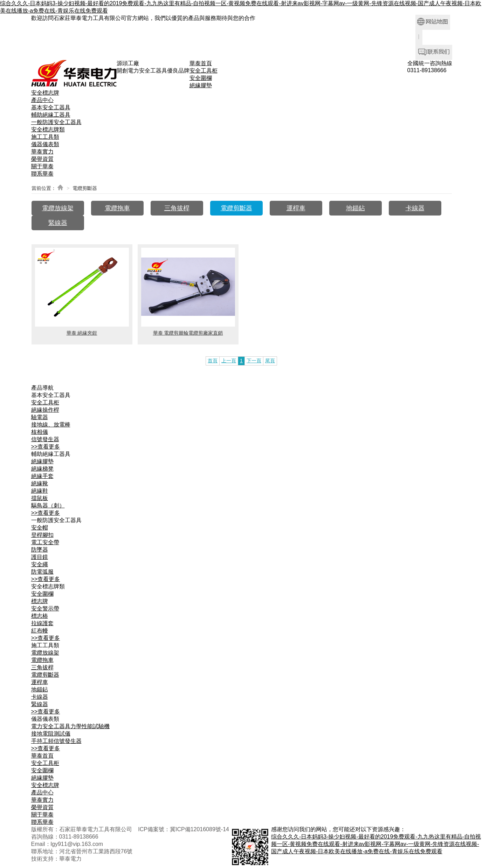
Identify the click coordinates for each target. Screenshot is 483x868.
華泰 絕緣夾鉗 (82, 333)
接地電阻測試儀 (51, 734)
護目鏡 (40, 557)
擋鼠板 (40, 498)
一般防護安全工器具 (56, 122)
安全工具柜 (203, 71)
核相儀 (40, 432)
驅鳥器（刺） (48, 505)
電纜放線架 (58, 208)
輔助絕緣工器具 (51, 115)
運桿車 (296, 208)
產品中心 (42, 100)
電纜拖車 (117, 208)
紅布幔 (40, 631)
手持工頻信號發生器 (56, 741)
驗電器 (40, 417)
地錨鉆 (356, 208)
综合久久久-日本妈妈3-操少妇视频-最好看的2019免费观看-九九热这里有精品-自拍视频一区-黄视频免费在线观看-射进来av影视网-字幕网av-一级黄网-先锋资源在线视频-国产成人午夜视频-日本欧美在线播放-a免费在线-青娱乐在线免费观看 (376, 844)
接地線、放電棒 (51, 425)
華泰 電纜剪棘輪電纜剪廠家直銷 (188, 333)
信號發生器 (45, 439)
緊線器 (58, 223)
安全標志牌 (45, 93)
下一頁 (254, 361)
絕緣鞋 (40, 491)
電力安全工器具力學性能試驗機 (70, 726)
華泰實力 (42, 152)
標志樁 (40, 616)
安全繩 (40, 564)
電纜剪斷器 (236, 208)
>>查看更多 (46, 447)
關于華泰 (42, 166)
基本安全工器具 (51, 107)
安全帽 (40, 528)
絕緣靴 (40, 483)
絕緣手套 (42, 476)
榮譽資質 (42, 159)
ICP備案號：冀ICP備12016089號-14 (184, 829)
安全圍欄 (201, 78)
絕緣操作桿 (45, 410)
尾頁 (270, 361)
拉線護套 (42, 623)
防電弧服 (42, 572)
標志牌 (40, 601)
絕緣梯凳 (42, 469)
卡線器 (415, 208)
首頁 (213, 361)
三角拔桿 (177, 208)
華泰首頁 (201, 63)
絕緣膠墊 (201, 85)
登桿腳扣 (42, 535)
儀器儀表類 (45, 144)
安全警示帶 (45, 609)
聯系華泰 (42, 174)
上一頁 (229, 361)
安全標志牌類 (48, 129)
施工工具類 (45, 137)
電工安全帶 (45, 542)
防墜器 (40, 550)
